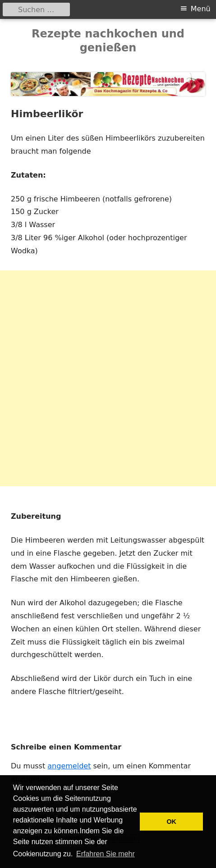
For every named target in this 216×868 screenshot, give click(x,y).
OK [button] (171, 822)
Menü (201, 9)
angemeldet (69, 766)
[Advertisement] (108, 378)
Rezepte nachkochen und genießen (108, 41)
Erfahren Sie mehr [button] (106, 854)
